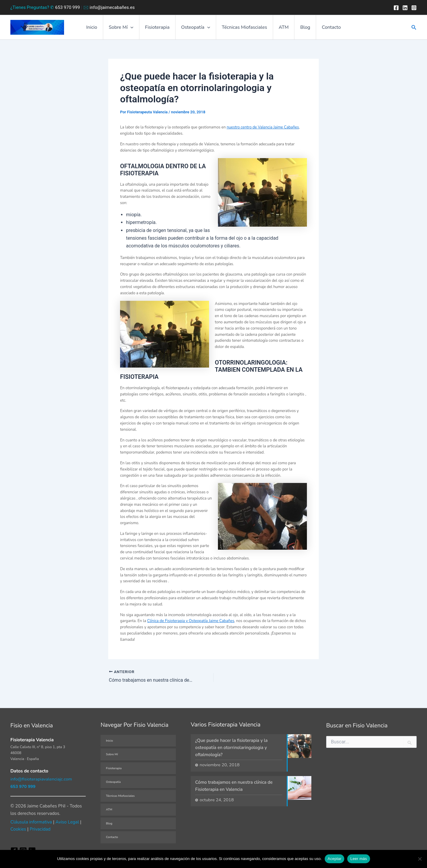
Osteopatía (113, 782)
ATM (281, 28)
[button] (135, 28)
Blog (301, 28)
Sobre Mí (112, 754)
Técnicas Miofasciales (244, 28)
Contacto (325, 28)
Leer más (359, 859)
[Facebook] (396, 8)
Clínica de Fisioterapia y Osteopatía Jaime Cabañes (191, 623)
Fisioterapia (160, 28)
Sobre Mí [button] (126, 28)
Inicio (98, 28)
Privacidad (40, 829)
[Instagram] (414, 8)
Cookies (18, 829)
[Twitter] (405, 8)
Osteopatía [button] (197, 28)
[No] (420, 859)
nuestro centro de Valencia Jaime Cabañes (263, 129)
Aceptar (335, 859)
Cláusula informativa (31, 822)
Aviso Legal (67, 822)
